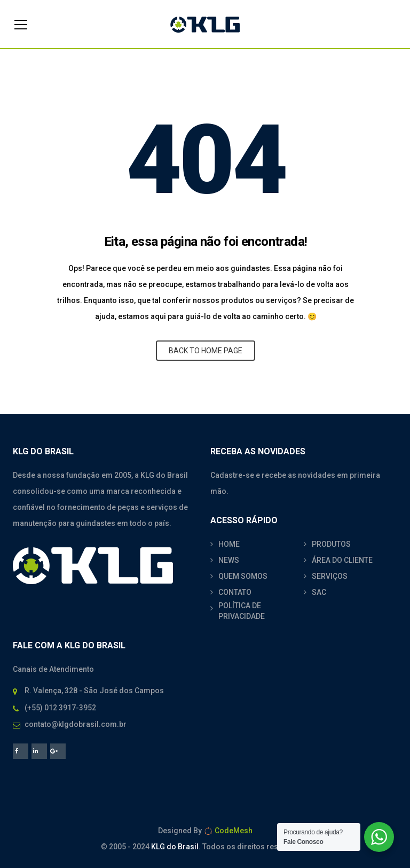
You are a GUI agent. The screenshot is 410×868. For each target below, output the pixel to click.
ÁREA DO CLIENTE (342, 560)
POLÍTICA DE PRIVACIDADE (242, 611)
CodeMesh (228, 831)
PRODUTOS (331, 544)
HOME (229, 544)
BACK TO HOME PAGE (206, 351)
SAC (319, 592)
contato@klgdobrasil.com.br (76, 724)
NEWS (229, 560)
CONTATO (235, 592)
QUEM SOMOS (243, 576)
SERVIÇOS (330, 576)
